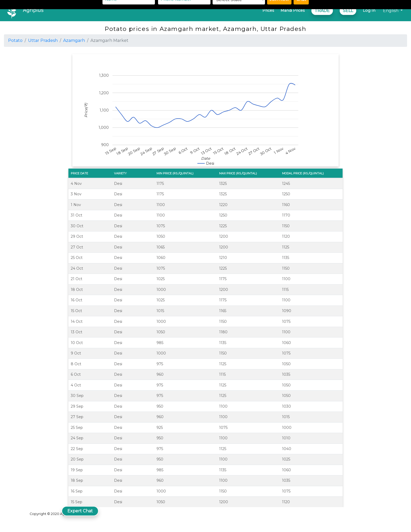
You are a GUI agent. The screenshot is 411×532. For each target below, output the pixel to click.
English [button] (391, 11)
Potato (15, 40)
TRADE (322, 11)
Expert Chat (80, 511)
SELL (348, 11)
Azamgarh (74, 40)
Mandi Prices (293, 10)
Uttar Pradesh (43, 40)
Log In (369, 10)
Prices (268, 10)
